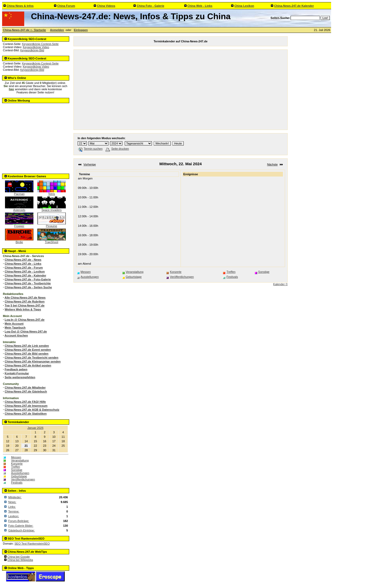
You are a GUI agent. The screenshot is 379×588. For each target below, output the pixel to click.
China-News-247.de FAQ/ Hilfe (25, 402)
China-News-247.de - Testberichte (28, 283)
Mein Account (14, 324)
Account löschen (16, 335)
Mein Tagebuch (15, 328)
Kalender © (280, 284)
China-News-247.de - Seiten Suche (28, 287)
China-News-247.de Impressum (26, 406)
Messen (16, 457)
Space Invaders (52, 209)
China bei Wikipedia (20, 560)
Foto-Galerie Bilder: (21, 526)
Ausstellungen (20, 473)
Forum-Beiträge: (19, 521)
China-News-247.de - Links (23, 264)
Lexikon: (14, 516)
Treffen (16, 467)
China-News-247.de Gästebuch (26, 391)
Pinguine (52, 225)
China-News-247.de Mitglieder (25, 388)
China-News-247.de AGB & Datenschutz (32, 410)
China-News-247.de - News (23, 260)
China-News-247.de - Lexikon (25, 272)
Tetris (52, 193)
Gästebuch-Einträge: (21, 530)
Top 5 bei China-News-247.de (25, 305)
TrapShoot (52, 241)
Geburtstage (19, 476)
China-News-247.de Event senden (28, 350)
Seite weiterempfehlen (20, 377)
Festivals (17, 483)
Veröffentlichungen (23, 479)
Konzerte (17, 464)
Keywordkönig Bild (32, 50)
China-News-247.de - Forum (24, 268)
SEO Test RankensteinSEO (32, 544)
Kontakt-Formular (17, 373)
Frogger (19, 225)
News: (12, 502)
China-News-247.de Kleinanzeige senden (33, 361)
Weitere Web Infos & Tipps (23, 309)
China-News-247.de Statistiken (26, 414)
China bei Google (19, 557)
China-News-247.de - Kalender (26, 275)
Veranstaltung (20, 460)
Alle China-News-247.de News (25, 298)
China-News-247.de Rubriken (25, 301)
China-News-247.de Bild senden (27, 354)
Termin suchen (90, 149)
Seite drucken (117, 149)
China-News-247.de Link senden (27, 346)
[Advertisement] (36, 137)
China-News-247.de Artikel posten (28, 365)
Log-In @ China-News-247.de (25, 320)
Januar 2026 (35, 428)
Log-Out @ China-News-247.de (26, 331)
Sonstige (17, 470)
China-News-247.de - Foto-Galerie (28, 279)
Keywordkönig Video (36, 47)
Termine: (14, 511)
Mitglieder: (15, 497)
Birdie (19, 241)
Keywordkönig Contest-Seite (40, 44)
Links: (12, 507)
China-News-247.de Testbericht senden (32, 358)
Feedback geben (16, 369)
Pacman (19, 193)
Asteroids (19, 209)
